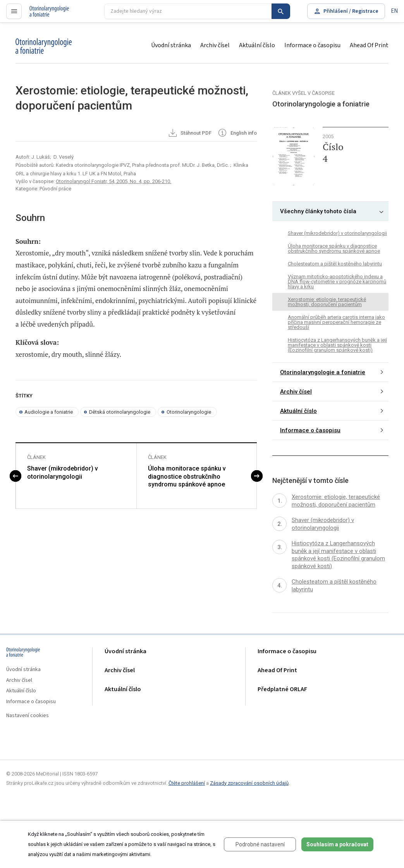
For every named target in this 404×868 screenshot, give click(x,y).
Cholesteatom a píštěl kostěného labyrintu (335, 264)
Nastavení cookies (28, 716)
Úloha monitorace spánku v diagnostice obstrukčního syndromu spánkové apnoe (187, 477)
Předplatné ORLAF (282, 689)
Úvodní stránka (171, 45)
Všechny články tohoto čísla (318, 211)
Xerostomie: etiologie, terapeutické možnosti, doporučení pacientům (327, 302)
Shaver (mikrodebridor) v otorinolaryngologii (63, 473)
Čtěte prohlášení (187, 783)
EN (394, 11)
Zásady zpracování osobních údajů (249, 783)
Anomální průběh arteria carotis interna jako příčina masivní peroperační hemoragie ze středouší (336, 322)
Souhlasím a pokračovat (337, 844)
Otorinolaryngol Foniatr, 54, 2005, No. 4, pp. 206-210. (113, 181)
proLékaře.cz (45, 15)
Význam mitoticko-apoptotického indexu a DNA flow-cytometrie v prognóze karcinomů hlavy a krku (337, 282)
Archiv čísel (215, 45)
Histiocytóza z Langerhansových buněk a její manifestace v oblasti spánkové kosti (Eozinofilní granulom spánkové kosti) (337, 345)
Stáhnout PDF (190, 134)
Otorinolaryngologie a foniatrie (323, 372)
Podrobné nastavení (260, 844)
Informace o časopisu (312, 45)
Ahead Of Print (369, 45)
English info (237, 134)
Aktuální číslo (257, 45)
